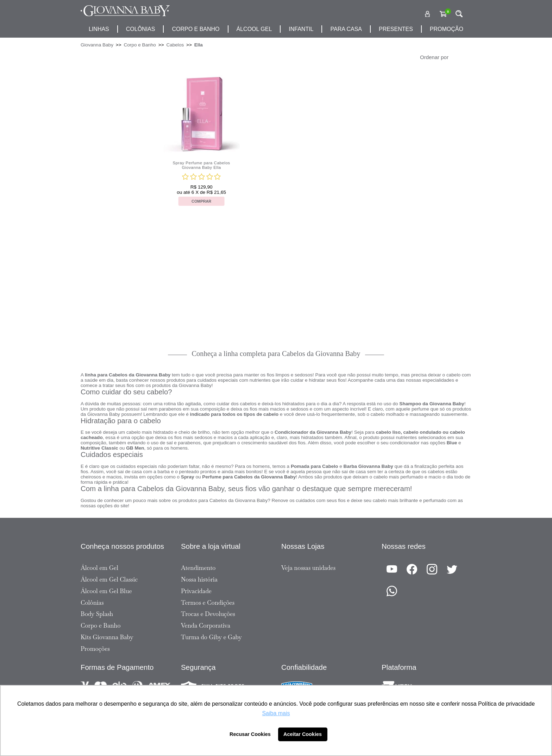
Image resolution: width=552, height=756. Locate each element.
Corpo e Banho (140, 45)
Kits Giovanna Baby (107, 637)
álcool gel (254, 29)
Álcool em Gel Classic (109, 579)
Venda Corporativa (206, 625)
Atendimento (198, 568)
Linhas (99, 29)
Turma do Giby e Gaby (211, 637)
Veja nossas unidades (308, 568)
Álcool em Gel (99, 568)
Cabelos (175, 45)
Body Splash (97, 614)
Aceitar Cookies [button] (303, 734)
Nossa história (199, 579)
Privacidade (196, 591)
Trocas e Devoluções (208, 614)
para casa (346, 29)
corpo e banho (196, 29)
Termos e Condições (208, 603)
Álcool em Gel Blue (106, 591)
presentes (396, 29)
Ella (199, 45)
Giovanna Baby (97, 45)
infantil (301, 29)
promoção (447, 29)
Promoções (95, 649)
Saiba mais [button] (276, 713)
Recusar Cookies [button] (250, 734)
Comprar (201, 201)
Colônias (141, 29)
